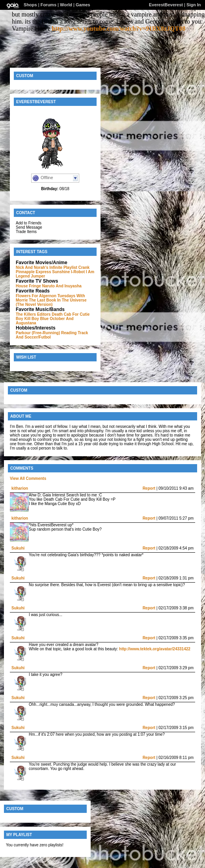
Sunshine (61, 272)
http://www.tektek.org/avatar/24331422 (155, 649)
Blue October (53, 319)
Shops (30, 5)
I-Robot (78, 272)
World (66, 5)
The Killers (26, 314)
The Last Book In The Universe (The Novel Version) (51, 302)
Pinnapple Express (33, 272)
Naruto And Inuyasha (62, 286)
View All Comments (28, 478)
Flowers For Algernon (36, 296)
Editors (44, 314)
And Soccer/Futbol (33, 337)
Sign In (194, 5)
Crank (84, 267)
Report (149, 488)
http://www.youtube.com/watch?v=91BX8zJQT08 (118, 29)
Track (83, 333)
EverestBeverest (166, 5)
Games (83, 5)
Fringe (35, 286)
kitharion (20, 488)
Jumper (38, 276)
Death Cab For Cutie (71, 314)
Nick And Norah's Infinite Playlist (47, 267)
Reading (69, 333)
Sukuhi (18, 548)
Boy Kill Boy (27, 319)
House (22, 286)
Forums (48, 5)
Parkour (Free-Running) (38, 333)
